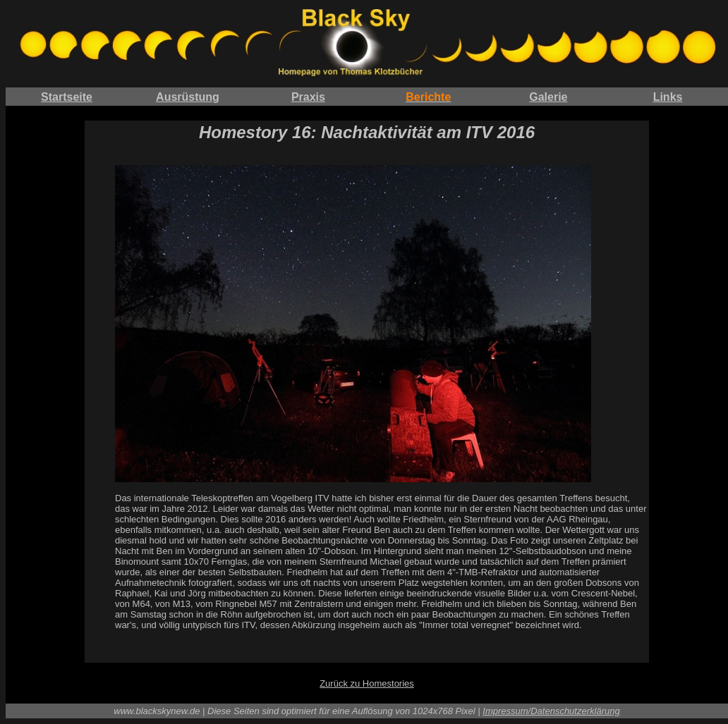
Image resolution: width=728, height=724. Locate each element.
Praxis (308, 97)
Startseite (67, 97)
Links (668, 97)
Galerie (548, 97)
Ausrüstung (188, 97)
